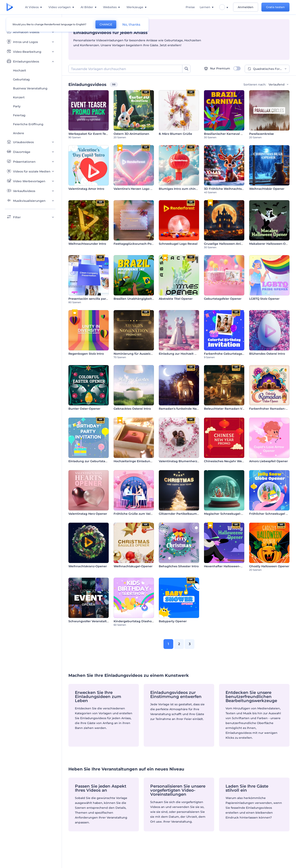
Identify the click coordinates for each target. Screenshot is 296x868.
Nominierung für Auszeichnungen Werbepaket (149, 354)
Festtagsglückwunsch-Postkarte (138, 244)
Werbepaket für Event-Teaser (90, 134)
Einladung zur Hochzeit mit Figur (184, 354)
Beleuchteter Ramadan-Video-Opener (233, 409)
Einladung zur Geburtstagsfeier (92, 461)
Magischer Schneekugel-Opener (228, 514)
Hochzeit (20, 70)
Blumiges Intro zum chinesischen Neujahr (190, 189)
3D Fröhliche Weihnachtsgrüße (227, 189)
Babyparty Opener (173, 621)
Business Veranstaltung (30, 88)
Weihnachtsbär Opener (267, 189)
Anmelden (246, 7)
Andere (19, 133)
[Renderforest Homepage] (10, 7)
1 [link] (168, 644)
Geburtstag (21, 79)
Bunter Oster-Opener (84, 409)
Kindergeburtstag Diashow (134, 621)
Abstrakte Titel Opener (176, 299)
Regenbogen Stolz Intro (86, 354)
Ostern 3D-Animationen (131, 134)
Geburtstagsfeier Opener (223, 299)
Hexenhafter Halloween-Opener (228, 566)
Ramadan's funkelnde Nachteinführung (189, 409)
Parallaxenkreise (261, 134)
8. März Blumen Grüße (175, 134)
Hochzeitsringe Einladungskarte (138, 461)
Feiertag (19, 115)
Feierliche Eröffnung (28, 124)
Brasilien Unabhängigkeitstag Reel (140, 299)
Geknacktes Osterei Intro (132, 409)
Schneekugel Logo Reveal (178, 244)
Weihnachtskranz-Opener (88, 566)
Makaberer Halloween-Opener (272, 244)
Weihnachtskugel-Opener (133, 566)
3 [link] (190, 644)
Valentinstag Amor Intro (86, 189)
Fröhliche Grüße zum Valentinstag (139, 514)
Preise (190, 7)
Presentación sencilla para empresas (96, 299)
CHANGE (106, 24)
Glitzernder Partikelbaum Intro (182, 514)
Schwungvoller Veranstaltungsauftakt (97, 621)
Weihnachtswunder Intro (87, 244)
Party (17, 106)
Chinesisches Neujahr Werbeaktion (230, 461)
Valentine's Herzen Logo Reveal (137, 189)
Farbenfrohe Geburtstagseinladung (231, 354)
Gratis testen (275, 7)
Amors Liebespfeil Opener (269, 461)
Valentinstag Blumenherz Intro (182, 461)
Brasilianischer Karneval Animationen (232, 134)
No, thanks (131, 25)
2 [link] (179, 644)
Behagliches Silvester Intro (179, 566)
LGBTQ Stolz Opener (264, 299)
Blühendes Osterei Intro (267, 354)
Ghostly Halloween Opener (269, 566)
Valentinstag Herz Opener (88, 514)
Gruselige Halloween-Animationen (230, 244)
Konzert (19, 97)
